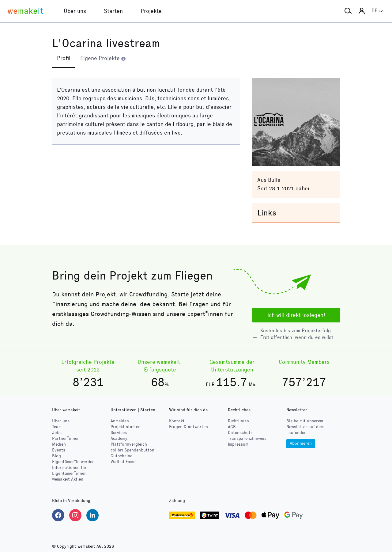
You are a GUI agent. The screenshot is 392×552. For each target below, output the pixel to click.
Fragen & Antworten (188, 427)
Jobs (57, 433)
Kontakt (177, 421)
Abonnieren (301, 443)
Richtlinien (238, 421)
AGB (232, 427)
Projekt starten (126, 427)
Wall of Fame (123, 462)
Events (59, 450)
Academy (119, 438)
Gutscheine (121, 456)
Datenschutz (240, 433)
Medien (59, 444)
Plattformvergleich (129, 444)
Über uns (61, 421)
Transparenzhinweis (247, 438)
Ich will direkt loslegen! (296, 315)
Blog (57, 456)
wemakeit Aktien (68, 479)
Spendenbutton (132, 450)
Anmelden (120, 421)
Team (57, 427)
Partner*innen (66, 438)
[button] (348, 11)
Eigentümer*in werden (73, 462)
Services (119, 433)
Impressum (238, 444)
